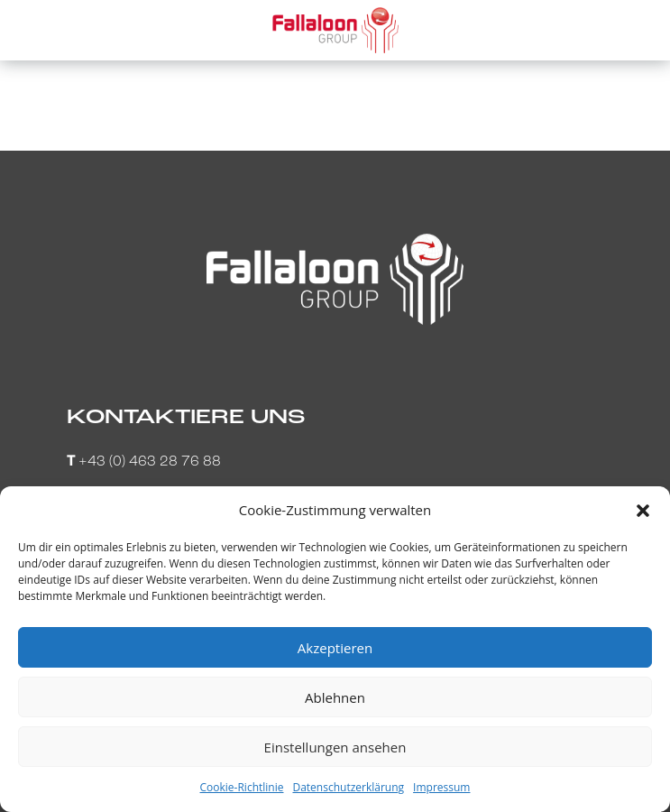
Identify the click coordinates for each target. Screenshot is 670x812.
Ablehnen (335, 697)
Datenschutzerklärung (348, 787)
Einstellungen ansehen (335, 747)
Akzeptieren (335, 648)
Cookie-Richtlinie (242, 787)
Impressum (441, 787)
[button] (643, 511)
